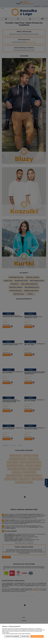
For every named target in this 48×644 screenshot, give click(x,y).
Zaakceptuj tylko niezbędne (12, 636)
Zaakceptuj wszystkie (37, 636)
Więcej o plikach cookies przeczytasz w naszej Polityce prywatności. (16, 634)
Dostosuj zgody (25, 636)
